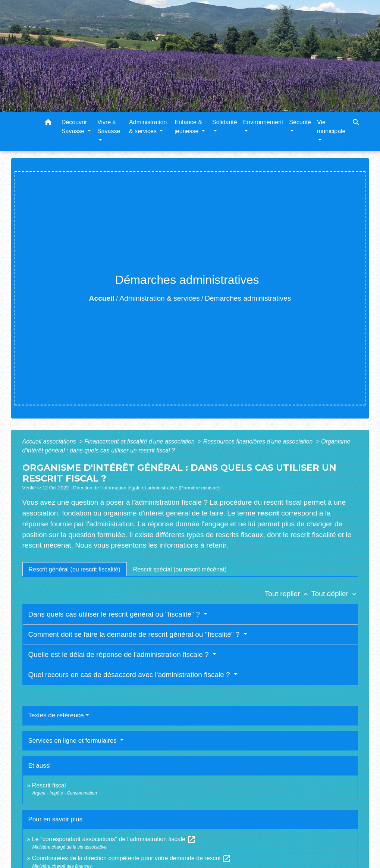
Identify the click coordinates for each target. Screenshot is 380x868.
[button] (48, 124)
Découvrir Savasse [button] (74, 127)
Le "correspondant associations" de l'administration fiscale (114, 839)
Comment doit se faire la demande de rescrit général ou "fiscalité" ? (135, 634)
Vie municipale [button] (331, 127)
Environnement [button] (263, 122)
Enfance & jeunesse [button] (188, 127)
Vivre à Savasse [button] (109, 127)
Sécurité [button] (300, 122)
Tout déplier (335, 594)
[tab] (75, 569)
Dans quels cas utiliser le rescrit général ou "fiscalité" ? (115, 614)
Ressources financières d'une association (259, 441)
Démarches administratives (248, 298)
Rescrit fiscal (49, 785)
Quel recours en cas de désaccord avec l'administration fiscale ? (130, 675)
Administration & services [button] (148, 127)
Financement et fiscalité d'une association (140, 441)
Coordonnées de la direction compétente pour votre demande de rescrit (132, 858)
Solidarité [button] (225, 122)
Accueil (102, 298)
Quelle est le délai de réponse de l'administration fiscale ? (120, 654)
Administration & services (159, 298)
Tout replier (288, 594)
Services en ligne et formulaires (73, 741)
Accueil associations (50, 441)
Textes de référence (56, 715)
